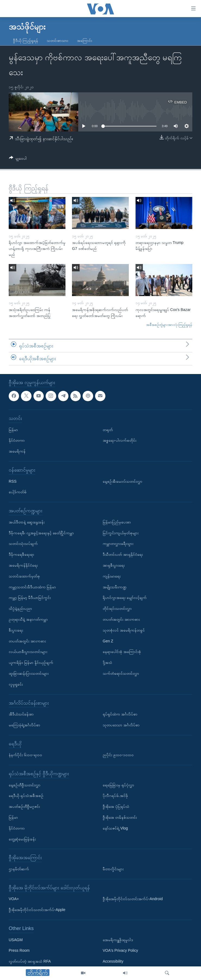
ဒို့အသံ (107, 662)
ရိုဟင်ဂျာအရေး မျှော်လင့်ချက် (125, 598)
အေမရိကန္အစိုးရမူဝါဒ (118, 940)
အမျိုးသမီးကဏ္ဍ (115, 587)
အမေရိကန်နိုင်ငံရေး (23, 565)
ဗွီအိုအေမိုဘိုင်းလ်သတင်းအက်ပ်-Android (133, 899)
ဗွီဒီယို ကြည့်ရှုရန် (26, 40)
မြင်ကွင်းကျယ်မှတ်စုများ (121, 533)
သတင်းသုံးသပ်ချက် (23, 544)
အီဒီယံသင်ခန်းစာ (21, 714)
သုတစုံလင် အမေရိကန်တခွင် (124, 630)
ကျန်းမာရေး (112, 576)
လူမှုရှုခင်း (16, 684)
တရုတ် (108, 430)
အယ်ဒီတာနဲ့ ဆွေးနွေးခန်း (27, 522)
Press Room (19, 950)
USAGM (16, 940)
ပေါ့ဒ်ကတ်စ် (18, 492)
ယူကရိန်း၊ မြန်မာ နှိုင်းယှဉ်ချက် (31, 662)
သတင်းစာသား (57, 40)
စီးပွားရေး (16, 630)
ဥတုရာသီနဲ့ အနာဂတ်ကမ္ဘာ (28, 619)
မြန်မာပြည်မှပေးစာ (117, 522)
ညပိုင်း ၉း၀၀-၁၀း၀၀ (118, 755)
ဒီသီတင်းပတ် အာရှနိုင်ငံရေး (123, 554)
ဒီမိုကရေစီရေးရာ (21, 554)
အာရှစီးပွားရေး (114, 565)
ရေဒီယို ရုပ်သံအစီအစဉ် (26, 796)
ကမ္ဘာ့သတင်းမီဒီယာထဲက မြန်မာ (32, 587)
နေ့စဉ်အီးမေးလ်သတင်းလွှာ (123, 481)
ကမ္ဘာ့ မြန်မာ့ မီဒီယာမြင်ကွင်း (30, 598)
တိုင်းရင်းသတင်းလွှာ (117, 608)
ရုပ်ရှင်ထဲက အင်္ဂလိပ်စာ (120, 714)
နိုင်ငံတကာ (17, 440)
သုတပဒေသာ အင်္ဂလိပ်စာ (121, 725)
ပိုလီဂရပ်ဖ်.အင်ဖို (115, 796)
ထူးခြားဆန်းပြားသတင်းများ (29, 673)
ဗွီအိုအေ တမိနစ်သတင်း (120, 817)
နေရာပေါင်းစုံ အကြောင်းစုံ (122, 652)
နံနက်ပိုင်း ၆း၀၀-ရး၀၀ (25, 755)
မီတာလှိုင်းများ (113, 869)
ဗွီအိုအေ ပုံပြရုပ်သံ (116, 806)
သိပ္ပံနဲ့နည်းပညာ (20, 608)
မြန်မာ (13, 430)
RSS (13, 481)
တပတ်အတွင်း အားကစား (27, 641)
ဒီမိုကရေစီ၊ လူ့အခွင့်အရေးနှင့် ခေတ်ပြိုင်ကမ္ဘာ (41, 533)
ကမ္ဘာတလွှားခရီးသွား (118, 544)
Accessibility (113, 961)
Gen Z (108, 641)
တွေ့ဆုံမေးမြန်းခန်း (22, 839)
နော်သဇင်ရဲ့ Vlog (115, 828)
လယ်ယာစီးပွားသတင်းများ (28, 652)
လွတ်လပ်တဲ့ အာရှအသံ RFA (30, 961)
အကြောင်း (84, 40)
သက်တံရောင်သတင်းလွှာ (121, 673)
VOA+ (14, 899)
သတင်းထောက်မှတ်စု (24, 576)
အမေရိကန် (17, 451)
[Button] (18, 159)
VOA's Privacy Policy (120, 950)
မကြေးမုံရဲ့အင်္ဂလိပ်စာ (24, 725)
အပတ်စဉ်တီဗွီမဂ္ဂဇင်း (24, 806)
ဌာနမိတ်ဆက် (19, 869)
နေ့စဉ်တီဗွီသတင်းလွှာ (25, 785)
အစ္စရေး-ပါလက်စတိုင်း (120, 440)
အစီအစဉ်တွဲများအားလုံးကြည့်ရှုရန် (169, 325)
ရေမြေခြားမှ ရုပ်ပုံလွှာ (118, 785)
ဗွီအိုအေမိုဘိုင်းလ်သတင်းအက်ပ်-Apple (37, 910)
